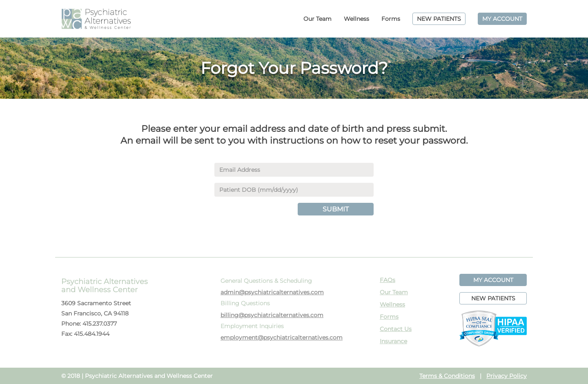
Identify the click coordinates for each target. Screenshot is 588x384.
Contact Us (396, 329)
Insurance (393, 341)
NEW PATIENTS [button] (493, 298)
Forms (391, 19)
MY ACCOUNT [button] (493, 280)
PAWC (96, 19)
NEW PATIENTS (439, 19)
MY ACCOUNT (502, 19)
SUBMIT (336, 209)
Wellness (356, 19)
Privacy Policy (507, 376)
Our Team (317, 19)
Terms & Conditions (447, 376)
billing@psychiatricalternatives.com (272, 315)
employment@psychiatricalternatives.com (282, 337)
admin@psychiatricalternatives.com (272, 292)
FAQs (388, 280)
